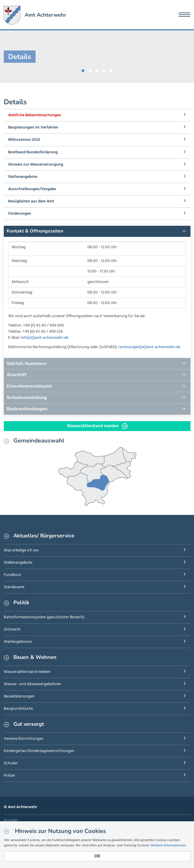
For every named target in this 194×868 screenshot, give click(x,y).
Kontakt (11, 821)
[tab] (97, 231)
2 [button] (90, 70)
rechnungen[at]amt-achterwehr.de (149, 347)
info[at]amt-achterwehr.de (45, 338)
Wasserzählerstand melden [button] (97, 426)
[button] (97, 231)
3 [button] (97, 70)
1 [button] (83, 70)
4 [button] (104, 70)
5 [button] (111, 70)
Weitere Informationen (168, 846)
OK (97, 856)
